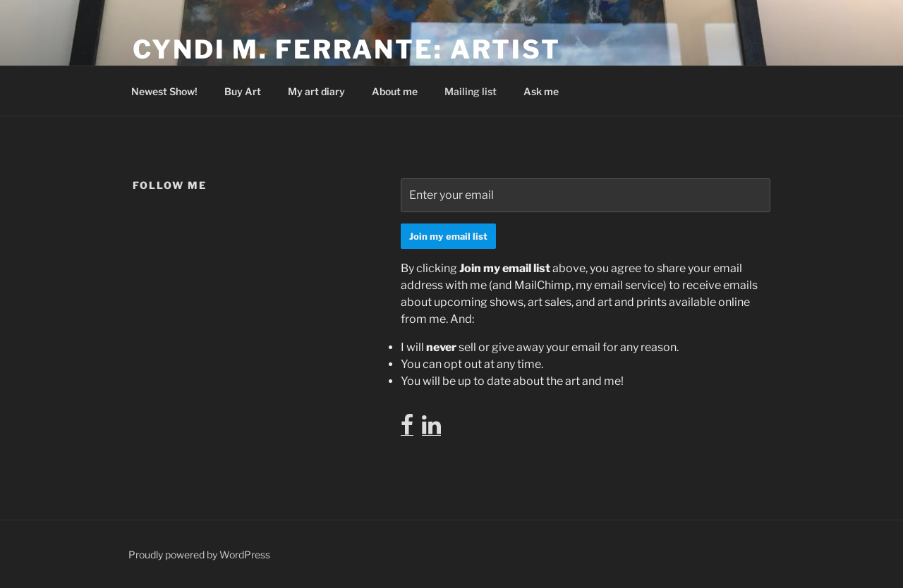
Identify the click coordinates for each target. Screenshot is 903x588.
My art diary (316, 91)
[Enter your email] (586, 195)
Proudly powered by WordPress (199, 555)
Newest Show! (164, 91)
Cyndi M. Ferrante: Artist (347, 49)
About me (395, 91)
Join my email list (448, 236)
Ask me (541, 91)
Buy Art (243, 91)
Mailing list (471, 91)
